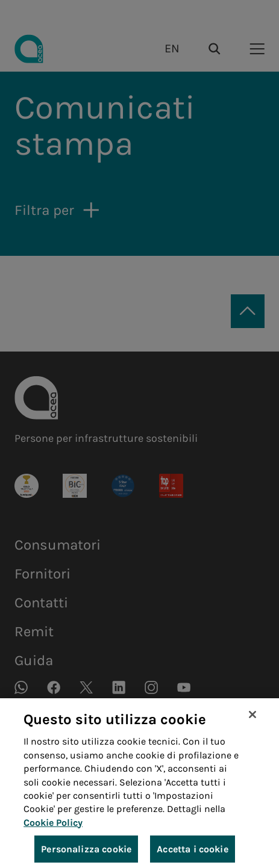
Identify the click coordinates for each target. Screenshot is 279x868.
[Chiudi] (252, 721)
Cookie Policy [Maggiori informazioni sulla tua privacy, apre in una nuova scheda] (53, 828)
